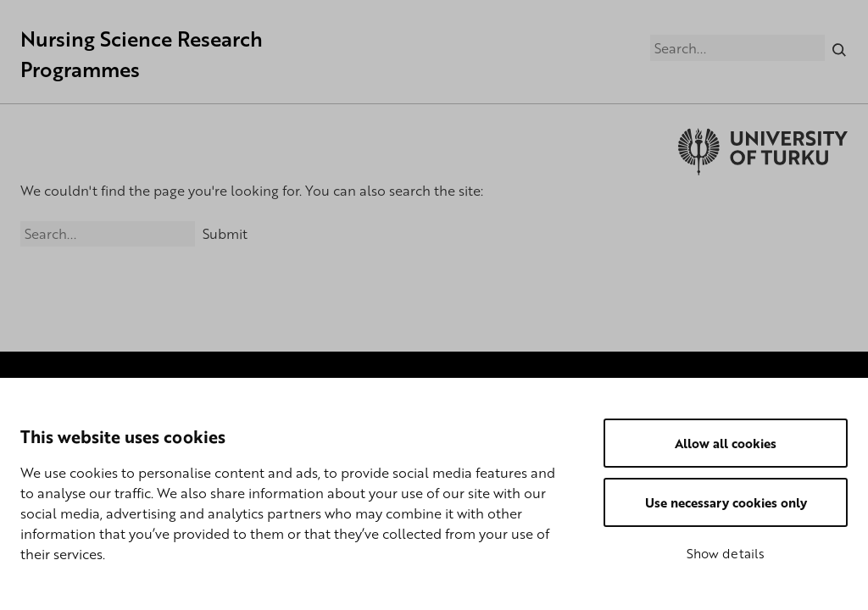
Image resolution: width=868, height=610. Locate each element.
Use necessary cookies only (726, 502)
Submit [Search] (225, 234)
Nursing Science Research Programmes (142, 54)
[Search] (840, 47)
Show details (726, 553)
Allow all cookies (726, 443)
